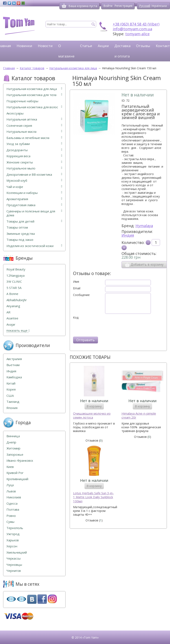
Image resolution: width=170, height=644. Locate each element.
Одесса (12, 503)
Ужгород (13, 534)
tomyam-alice (137, 34)
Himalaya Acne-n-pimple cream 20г (139, 416)
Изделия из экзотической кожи (34, 246)
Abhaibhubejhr (17, 300)
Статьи (86, 46)
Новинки (24, 46)
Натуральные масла (34, 132)
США (10, 396)
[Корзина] (64, 6)
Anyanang (13, 306)
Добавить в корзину (144, 265)
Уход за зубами (34, 144)
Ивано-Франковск (20, 461)
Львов (11, 491)
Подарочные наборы (22, 101)
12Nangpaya (16, 276)
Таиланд (13, 402)
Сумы (10, 522)
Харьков (13, 540)
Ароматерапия (34, 199)
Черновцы (14, 565)
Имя (76, 282)
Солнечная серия (34, 126)
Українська (159, 6)
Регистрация (123, 6)
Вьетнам (13, 365)
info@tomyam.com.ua (132, 29)
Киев (10, 467)
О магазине (66, 51)
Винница (13, 436)
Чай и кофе (34, 187)
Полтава (13, 509)
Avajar (11, 324)
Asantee (12, 318)
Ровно (11, 516)
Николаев (14, 497)
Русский (145, 6)
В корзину (94, 406)
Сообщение (81, 295)
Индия (128, 235)
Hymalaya (144, 226)
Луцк (10, 485)
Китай (11, 383)
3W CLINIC (14, 282)
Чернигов (14, 571)
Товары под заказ (20, 240)
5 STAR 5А (14, 288)
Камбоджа (14, 377)
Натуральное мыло (34, 168)
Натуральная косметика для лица (34, 89)
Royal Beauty (16, 269)
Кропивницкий (17, 479)
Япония (12, 408)
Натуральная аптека (34, 119)
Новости (45, 46)
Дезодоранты (34, 150)
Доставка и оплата (122, 51)
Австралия (14, 359)
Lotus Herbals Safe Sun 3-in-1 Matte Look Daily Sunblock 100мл (93, 497)
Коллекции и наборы (34, 193)
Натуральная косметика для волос (34, 107)
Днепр (11, 442)
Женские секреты (34, 162)
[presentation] (105, 327)
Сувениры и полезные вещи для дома (34, 213)
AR (8, 312)
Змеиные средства (21, 234)
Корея (11, 389)
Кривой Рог (15, 473)
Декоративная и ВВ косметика (34, 175)
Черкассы (14, 558)
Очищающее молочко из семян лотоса (92, 416)
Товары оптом (17, 227)
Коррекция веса (34, 156)
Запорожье (15, 455)
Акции (103, 46)
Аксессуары (15, 113)
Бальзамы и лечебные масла (34, 138)
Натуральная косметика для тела (34, 95)
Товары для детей (34, 221)
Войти (108, 6)
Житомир (13, 448)
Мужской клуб (34, 181)
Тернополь (15, 528)
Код (76, 318)
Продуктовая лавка (34, 205)
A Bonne (12, 294)
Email (77, 288)
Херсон (12, 546)
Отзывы (143, 46)
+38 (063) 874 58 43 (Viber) (136, 24)
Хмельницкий (17, 552)
